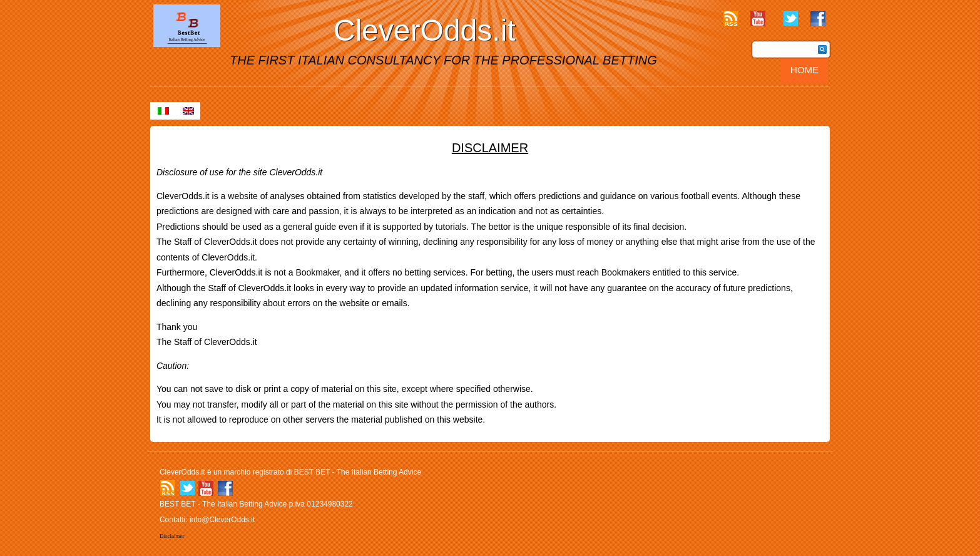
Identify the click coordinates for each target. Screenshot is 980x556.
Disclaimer (172, 536)
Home (804, 70)
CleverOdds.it (425, 30)
